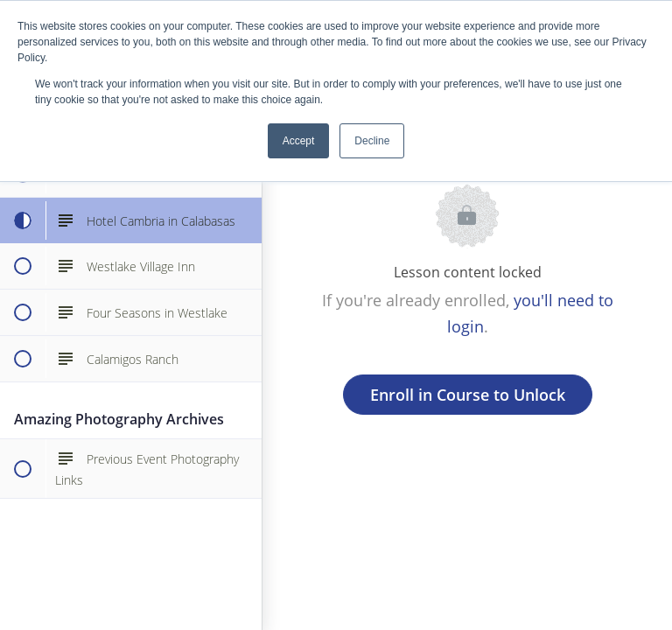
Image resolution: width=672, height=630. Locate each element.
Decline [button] (372, 141)
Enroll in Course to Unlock (468, 395)
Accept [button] (299, 141)
